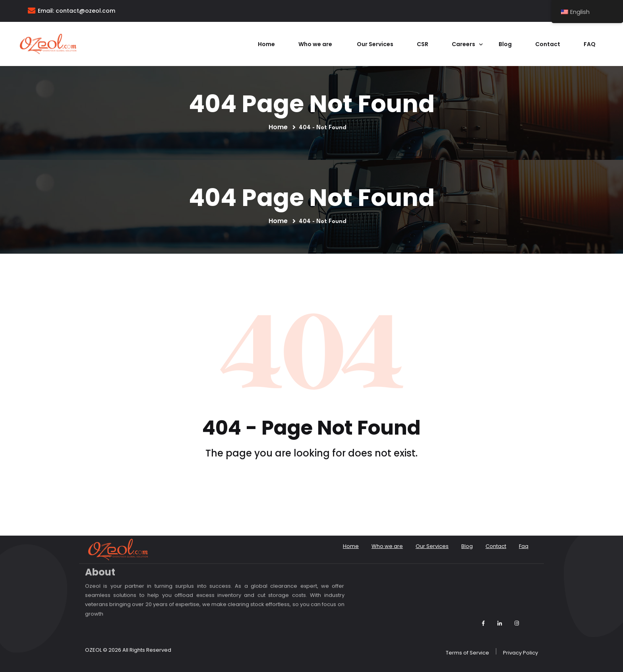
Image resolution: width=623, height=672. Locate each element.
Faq (590, 44)
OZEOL (93, 650)
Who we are (316, 44)
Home (266, 44)
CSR (423, 44)
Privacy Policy (520, 653)
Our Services (375, 44)
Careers (463, 44)
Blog (505, 44)
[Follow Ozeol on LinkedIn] (500, 623)
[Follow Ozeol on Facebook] (483, 623)
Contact (548, 44)
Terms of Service (467, 653)
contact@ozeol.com (85, 11)
